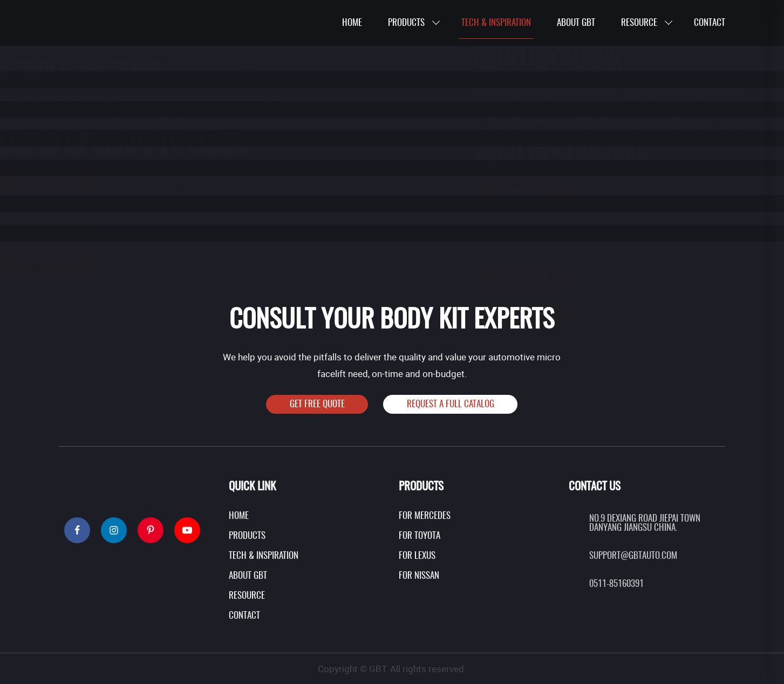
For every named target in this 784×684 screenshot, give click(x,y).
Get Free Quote (317, 404)
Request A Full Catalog (451, 404)
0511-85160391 (616, 584)
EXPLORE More (468, 312)
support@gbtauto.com (633, 556)
